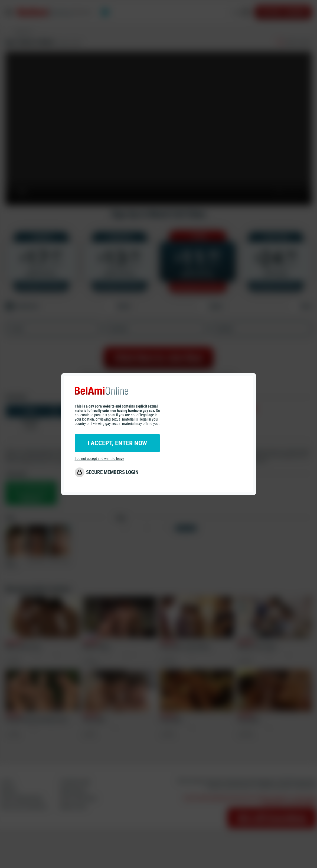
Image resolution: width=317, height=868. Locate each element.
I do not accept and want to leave (99, 459)
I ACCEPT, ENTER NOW (117, 443)
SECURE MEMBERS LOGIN (112, 472)
